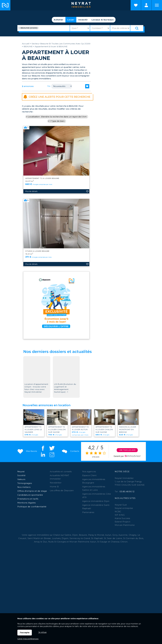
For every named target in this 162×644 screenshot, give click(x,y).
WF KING (120, 515)
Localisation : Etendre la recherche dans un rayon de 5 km (57, 117)
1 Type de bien (57, 121)
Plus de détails (31, 231)
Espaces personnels (146, 5)
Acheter (59, 20)
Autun (108, 535)
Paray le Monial (96, 535)
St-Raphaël (97, 538)
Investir (83, 20)
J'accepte (25, 633)
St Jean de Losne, (114, 538)
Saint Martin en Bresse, (39, 538)
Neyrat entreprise (124, 508)
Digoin (65, 538)
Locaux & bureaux (103, 20)
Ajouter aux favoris (87, 231)
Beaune (83, 535)
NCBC (118, 512)
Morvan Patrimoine (125, 525)
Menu (157, 5)
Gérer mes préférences (28, 639)
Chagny (133, 535)
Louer (71, 20)
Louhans (56, 538)
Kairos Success (122, 518)
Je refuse (42, 632)
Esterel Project (122, 522)
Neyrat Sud (121, 505)
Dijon (75, 535)
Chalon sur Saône (62, 535)
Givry (115, 535)
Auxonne (123, 535)
